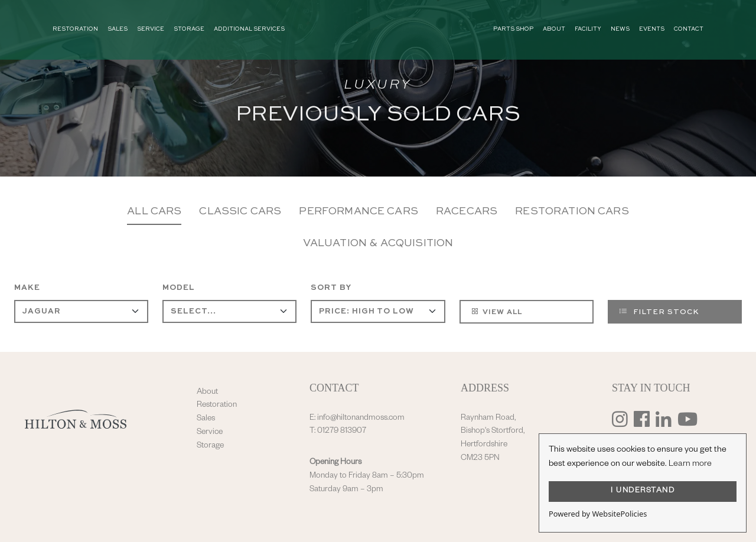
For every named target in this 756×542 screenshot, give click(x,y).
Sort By (331, 288)
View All (496, 311)
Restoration (217, 406)
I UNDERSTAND (643, 491)
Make (27, 288)
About (207, 393)
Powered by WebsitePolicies (598, 514)
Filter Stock (659, 311)
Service (210, 433)
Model (179, 288)
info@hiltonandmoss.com (361, 419)
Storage (210, 446)
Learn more (690, 465)
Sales (206, 419)
